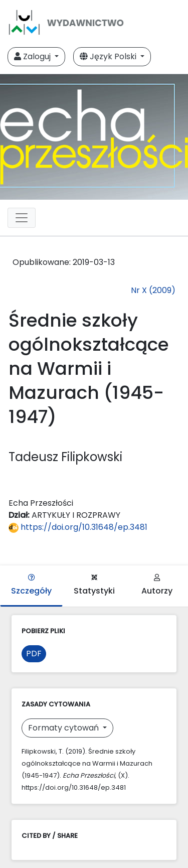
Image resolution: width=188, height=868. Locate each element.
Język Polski (109, 56)
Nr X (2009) (153, 290)
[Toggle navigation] (22, 218)
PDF (34, 654)
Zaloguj (33, 56)
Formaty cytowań (64, 728)
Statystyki (94, 585)
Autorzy (157, 585)
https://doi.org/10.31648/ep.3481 (78, 527)
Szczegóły (31, 585)
